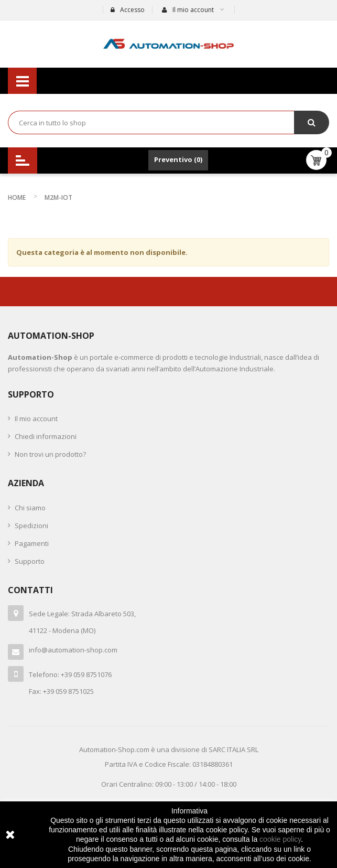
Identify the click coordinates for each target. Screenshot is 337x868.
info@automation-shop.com (73, 650)
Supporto (30, 561)
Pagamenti (32, 543)
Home (17, 197)
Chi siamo (30, 508)
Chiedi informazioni (46, 436)
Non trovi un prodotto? (50, 454)
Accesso (128, 10)
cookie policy (280, 839)
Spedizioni (31, 526)
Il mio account (36, 419)
